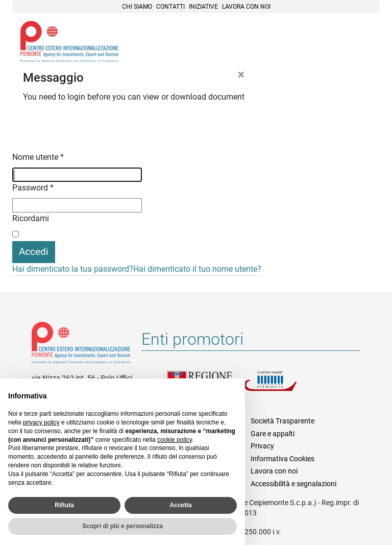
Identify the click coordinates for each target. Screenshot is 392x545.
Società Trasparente (283, 421)
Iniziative (203, 7)
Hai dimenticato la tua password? (73, 269)
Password (33, 188)
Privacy (262, 446)
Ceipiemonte (69, 41)
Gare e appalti (273, 434)
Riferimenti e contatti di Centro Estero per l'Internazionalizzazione (81, 345)
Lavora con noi (246, 7)
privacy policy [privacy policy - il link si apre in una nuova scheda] (41, 422)
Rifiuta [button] (64, 505)
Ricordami (31, 218)
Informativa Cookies (283, 459)
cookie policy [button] (175, 440)
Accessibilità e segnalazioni (293, 484)
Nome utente (38, 157)
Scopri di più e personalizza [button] (122, 526)
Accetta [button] (180, 505)
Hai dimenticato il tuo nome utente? (197, 269)
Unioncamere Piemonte (282, 387)
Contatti (170, 7)
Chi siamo (137, 7)
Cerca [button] (337, 42)
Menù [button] (359, 42)
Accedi (34, 252)
